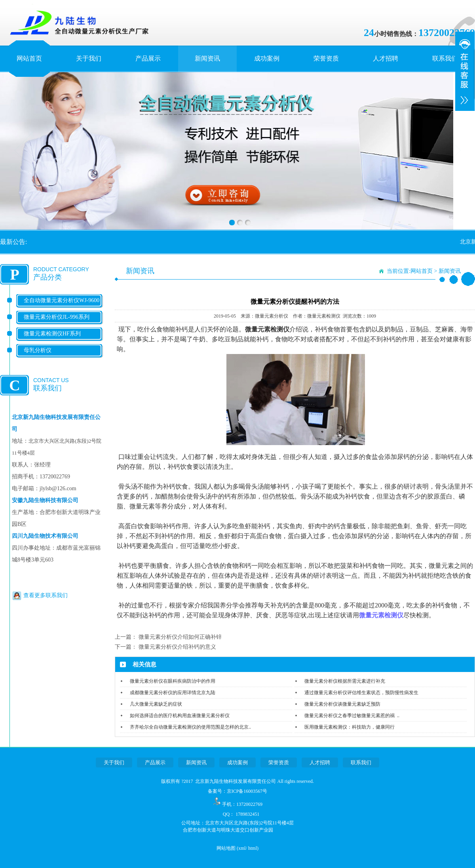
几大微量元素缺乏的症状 (156, 704)
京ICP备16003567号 (247, 791)
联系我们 (445, 58)
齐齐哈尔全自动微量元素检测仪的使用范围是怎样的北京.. (190, 727)
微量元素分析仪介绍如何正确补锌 (180, 637)
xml (242, 848)
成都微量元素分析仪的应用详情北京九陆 (173, 693)
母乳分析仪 (38, 350)
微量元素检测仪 (381, 615)
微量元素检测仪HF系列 (52, 334)
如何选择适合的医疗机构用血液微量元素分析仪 (180, 716)
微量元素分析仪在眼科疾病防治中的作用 (173, 681)
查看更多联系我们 (46, 595)
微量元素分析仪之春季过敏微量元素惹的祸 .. (352, 716)
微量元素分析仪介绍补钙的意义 (177, 647)
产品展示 (148, 58)
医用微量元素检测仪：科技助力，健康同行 (350, 727)
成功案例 (267, 58)
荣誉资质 (326, 58)
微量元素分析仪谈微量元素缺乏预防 (342, 704)
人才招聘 (386, 58)
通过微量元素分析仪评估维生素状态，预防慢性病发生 (361, 693)
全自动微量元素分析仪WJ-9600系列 (62, 307)
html (253, 848)
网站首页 (29, 58)
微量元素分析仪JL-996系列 (57, 317)
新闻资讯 (207, 58)
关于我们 (89, 58)
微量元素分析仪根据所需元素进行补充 (345, 681)
